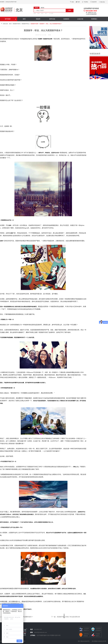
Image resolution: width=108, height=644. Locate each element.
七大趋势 (51, 13)
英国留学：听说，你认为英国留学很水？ (51, 24)
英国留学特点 (26, 24)
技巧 (46, 13)
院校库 (38, 19)
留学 (42, 13)
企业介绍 (80, 19)
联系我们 (94, 19)
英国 (38, 13)
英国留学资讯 (17, 24)
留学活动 (52, 19)
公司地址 (33, 635)
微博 (79, 2)
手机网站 (86, 2)
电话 (31, 629)
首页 (24, 19)
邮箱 (31, 632)
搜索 (70, 10)
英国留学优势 (35, 24)
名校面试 (66, 19)
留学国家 (8, 19)
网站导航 (103, 2)
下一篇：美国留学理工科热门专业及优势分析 (66, 617)
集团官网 (94, 2)
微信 (73, 2)
